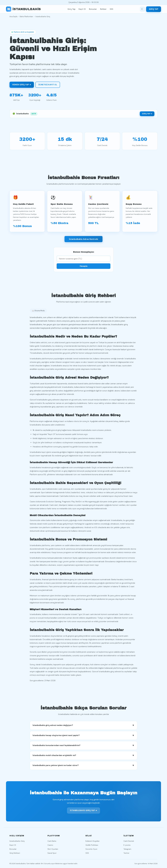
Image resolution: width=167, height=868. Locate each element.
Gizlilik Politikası (92, 845)
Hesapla (84, 267)
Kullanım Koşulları (92, 841)
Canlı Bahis (52, 841)
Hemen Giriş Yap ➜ (22, 85)
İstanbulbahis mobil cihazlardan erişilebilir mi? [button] (83, 756)
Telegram (127, 849)
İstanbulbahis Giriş (17, 841)
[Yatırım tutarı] (83, 260)
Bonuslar (93, 9)
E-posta (127, 845)
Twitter (126, 853)
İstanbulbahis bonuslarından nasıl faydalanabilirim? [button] (83, 746)
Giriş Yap (71, 9)
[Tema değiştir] (142, 9)
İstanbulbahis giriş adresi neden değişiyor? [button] (83, 726)
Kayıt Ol (82, 9)
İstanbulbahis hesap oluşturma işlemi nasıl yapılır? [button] (83, 737)
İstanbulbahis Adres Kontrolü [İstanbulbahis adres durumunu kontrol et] (83, 240)
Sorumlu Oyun (91, 849)
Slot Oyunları (53, 849)
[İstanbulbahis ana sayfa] (23, 9)
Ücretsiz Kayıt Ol (48, 85)
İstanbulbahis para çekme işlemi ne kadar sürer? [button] (83, 766)
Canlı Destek (129, 841)
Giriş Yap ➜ (147, 114)
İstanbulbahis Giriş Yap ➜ (84, 811)
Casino (50, 845)
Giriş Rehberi (15, 853)
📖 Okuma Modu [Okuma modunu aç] (38, 312)
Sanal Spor (52, 853)
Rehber (103, 9)
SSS (111, 9)
